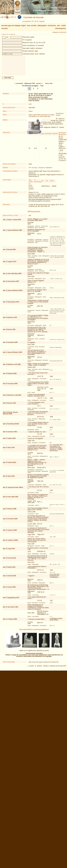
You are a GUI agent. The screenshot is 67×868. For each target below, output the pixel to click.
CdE (39, 400)
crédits (63, 26)
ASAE (39, 378)
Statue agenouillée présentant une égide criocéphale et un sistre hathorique (41, 118)
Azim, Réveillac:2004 (14, 275)
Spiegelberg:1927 (13, 600)
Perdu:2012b (12, 560)
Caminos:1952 (12, 434)
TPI (30, 170)
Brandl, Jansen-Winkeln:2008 (10, 415)
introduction (52, 26)
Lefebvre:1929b (13, 542)
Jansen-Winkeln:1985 (15, 232)
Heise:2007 (11, 478)
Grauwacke (59, 115)
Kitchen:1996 (12, 511)
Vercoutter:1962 (13, 609)
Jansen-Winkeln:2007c (15, 292)
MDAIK (39, 419)
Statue (31, 113)
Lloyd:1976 (11, 551)
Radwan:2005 (12, 375)
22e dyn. (35, 170)
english (23, 26)
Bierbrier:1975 (12, 319)
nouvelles (4, 28)
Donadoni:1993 (13, 344)
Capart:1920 (12, 440)
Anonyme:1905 (12, 386)
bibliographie (42, 26)
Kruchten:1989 (12, 521)
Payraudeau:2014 (13, 304)
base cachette (32, 26)
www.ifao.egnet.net (8, 26)
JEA (38, 408)
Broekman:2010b (13, 426)
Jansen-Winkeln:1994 (15, 354)
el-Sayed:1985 (12, 621)
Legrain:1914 (12, 263)
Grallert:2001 (12, 464)
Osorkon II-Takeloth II (45, 170)
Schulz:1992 (12, 589)
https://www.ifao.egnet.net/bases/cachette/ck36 (43, 664)
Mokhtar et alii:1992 (14, 366)
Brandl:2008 (12, 251)
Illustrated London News (43, 390)
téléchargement (60, 28)
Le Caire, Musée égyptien (31, 188)
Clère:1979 (11, 449)
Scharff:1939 (12, 578)
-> (39, 85)
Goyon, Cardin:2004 (14, 222)
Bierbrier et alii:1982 (14, 397)
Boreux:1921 (12, 405)
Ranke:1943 (11, 569)
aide (59, 26)
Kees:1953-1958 (13, 499)
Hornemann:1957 (13, 283)
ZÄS (39, 603)
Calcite (58, 117)
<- (19, 85)
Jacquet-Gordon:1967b (15, 489)
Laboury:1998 (12, 532)
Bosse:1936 (11, 331)
